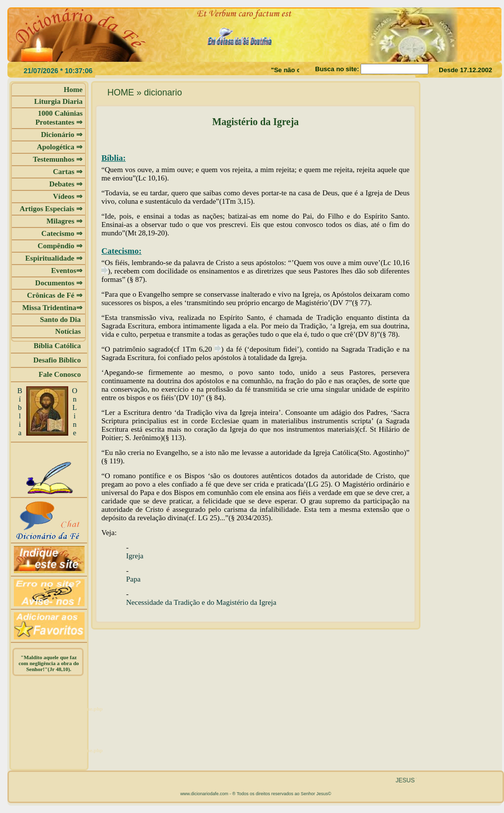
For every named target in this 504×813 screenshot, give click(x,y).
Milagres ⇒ (65, 221)
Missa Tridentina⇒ (52, 308)
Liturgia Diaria (58, 101)
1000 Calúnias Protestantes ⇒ (59, 118)
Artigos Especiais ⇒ (51, 209)
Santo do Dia (61, 319)
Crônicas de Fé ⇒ (55, 295)
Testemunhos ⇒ (58, 159)
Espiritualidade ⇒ (54, 258)
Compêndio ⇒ (60, 246)
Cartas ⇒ (68, 172)
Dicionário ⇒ (62, 135)
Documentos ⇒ (59, 283)
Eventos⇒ (67, 271)
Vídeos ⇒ (68, 196)
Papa (133, 579)
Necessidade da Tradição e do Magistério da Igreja (201, 602)
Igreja (135, 556)
